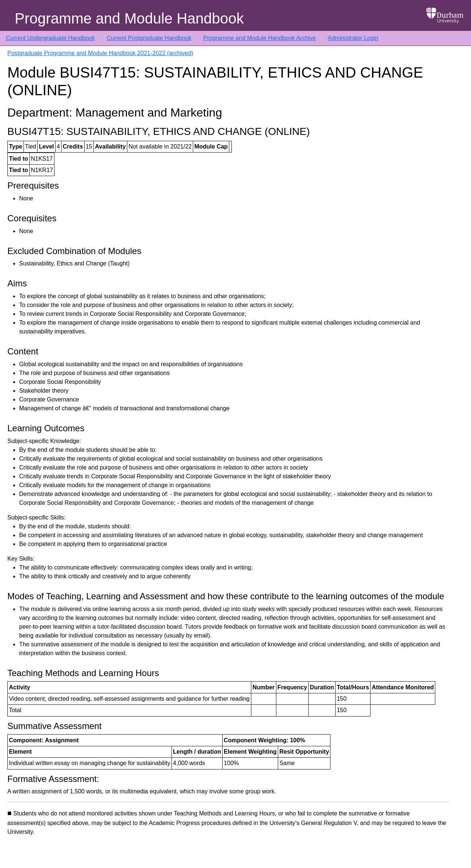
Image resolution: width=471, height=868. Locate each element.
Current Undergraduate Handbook (50, 38)
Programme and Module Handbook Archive (259, 38)
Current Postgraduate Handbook (149, 38)
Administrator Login (353, 38)
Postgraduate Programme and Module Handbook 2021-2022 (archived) (100, 53)
